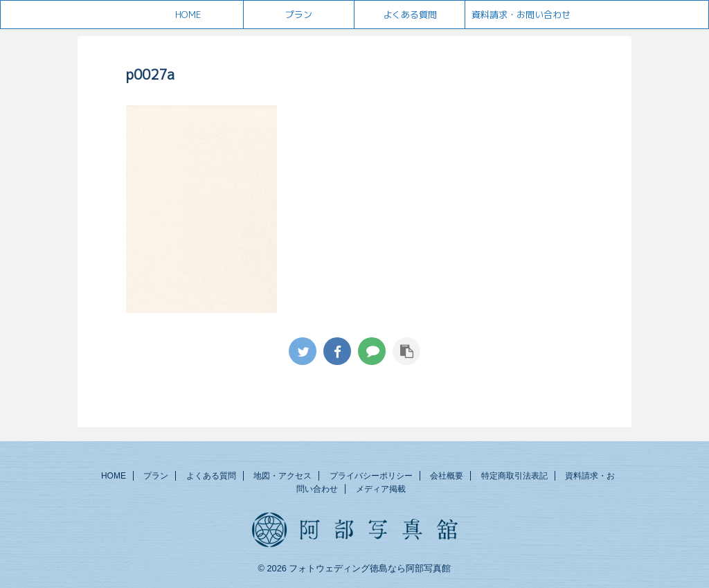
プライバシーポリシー (371, 476)
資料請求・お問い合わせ (521, 15)
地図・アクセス (282, 476)
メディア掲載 (381, 489)
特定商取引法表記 (514, 476)
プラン (299, 15)
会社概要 (447, 476)
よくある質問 (410, 15)
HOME (188, 15)
